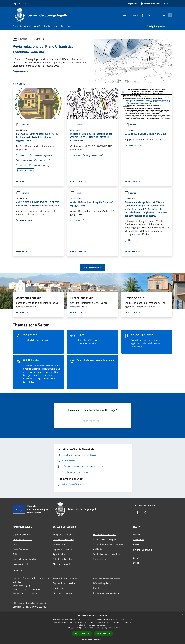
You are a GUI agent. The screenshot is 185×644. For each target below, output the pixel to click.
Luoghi (136, 558)
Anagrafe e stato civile (63, 535)
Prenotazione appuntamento (66, 578)
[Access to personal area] (150, 4)
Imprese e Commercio (63, 549)
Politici (16, 554)
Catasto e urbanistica (63, 559)
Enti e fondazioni (21, 549)
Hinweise (22, 39)
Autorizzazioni (100, 559)
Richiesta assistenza (62, 593)
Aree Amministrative (22, 540)
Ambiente (98, 549)
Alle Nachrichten (92, 268)
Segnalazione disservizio (64, 583)
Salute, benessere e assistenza (107, 554)
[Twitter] (144, 15)
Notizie (136, 535)
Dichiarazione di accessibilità (106, 593)
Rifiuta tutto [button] (103, 633)
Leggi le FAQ (59, 588)
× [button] (182, 615)
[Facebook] (138, 15)
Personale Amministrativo (25, 559)
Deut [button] (168, 4)
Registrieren (133, 4)
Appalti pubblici (60, 554)
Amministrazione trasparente (107, 578)
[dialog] (92, 628)
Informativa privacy (102, 583)
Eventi (136, 563)
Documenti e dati (21, 564)
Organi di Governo (21, 535)
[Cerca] (169, 15)
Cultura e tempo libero (63, 540)
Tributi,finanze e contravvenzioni (108, 544)
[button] (93, 639)
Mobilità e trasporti (62, 564)
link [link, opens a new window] (119, 628)
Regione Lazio (19, 4)
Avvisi (136, 544)
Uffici (15, 544)
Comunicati (138, 540)
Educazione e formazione (105, 534)
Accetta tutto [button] (82, 633)
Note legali (98, 588)
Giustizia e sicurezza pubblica (107, 539)
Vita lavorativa (60, 544)
